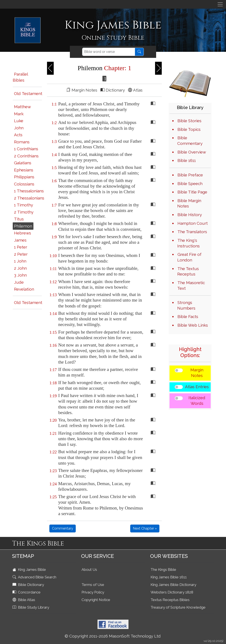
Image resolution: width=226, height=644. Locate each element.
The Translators (192, 232)
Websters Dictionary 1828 (172, 592)
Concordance (27, 592)
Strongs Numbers (186, 305)
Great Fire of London (189, 257)
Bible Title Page (192, 192)
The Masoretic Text (191, 285)
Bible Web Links (193, 325)
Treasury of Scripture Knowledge (178, 607)
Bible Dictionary (29, 585)
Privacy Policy (93, 592)
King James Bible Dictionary (173, 585)
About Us (89, 570)
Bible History (190, 215)
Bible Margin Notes (189, 203)
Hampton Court (193, 223)
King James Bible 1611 (169, 577)
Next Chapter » (145, 528)
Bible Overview (192, 152)
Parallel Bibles (20, 77)
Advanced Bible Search (35, 577)
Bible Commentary (190, 141)
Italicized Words (197, 400)
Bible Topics (189, 129)
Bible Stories (189, 121)
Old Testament (28, 93)
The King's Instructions (188, 243)
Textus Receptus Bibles (170, 600)
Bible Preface (190, 175)
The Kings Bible (163, 570)
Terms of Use (93, 585)
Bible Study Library (31, 607)
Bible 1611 (187, 160)
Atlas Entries (197, 387)
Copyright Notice (96, 600)
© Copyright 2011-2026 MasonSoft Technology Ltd (113, 636)
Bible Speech (190, 184)
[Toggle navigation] (220, 4)
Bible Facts (188, 316)
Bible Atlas (24, 600)
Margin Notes (197, 373)
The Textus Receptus (188, 271)
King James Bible (30, 570)
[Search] (109, 52)
